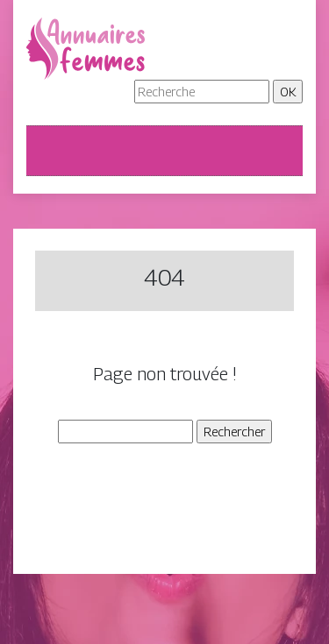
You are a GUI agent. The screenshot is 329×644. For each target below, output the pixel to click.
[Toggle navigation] (51, 151)
